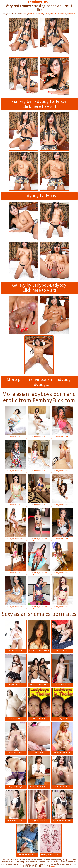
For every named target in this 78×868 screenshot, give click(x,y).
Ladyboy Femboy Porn (39, 806)
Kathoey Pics (16, 704)
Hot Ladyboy (39, 704)
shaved (39, 14)
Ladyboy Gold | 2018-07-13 (16, 422)
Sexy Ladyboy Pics (39, 670)
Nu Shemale (62, 636)
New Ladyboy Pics (39, 772)
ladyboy (71, 14)
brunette (62, 14)
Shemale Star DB (62, 738)
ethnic (31, 14)
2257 (53, 866)
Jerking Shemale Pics (51, 840)
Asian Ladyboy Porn (39, 636)
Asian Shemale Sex (62, 806)
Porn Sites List (16, 738)
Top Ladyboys (16, 670)
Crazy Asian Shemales (62, 704)
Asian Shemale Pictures (16, 636)
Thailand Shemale (62, 772)
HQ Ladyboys (16, 772)
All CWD (39, 738)
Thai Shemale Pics (16, 806)
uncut (53, 14)
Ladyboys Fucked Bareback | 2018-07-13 (62, 422)
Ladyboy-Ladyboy (39, 196)
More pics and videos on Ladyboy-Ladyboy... (39, 382)
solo (47, 14)
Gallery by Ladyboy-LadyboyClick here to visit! (39, 104)
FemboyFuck (38, 2)
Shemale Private (62, 670)
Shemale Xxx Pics (27, 840)
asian (24, 14)
